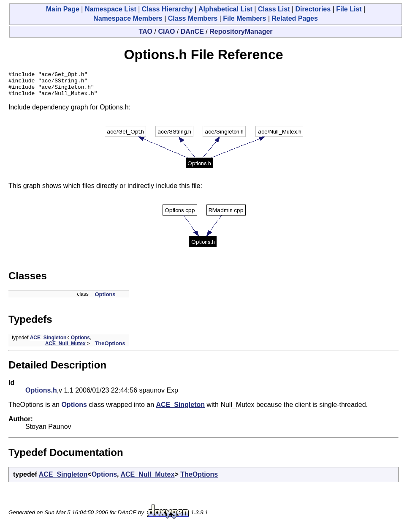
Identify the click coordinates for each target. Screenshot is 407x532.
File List (349, 9)
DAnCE (192, 31)
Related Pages (295, 18)
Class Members (193, 18)
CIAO (166, 31)
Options (105, 299)
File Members (244, 18)
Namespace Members (128, 18)
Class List (274, 9)
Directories (313, 9)
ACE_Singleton (48, 343)
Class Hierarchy (167, 9)
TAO (145, 31)
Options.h (41, 395)
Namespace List (111, 9)
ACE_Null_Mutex (65, 349)
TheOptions (110, 348)
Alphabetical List (225, 9)
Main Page (63, 9)
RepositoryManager (241, 31)
